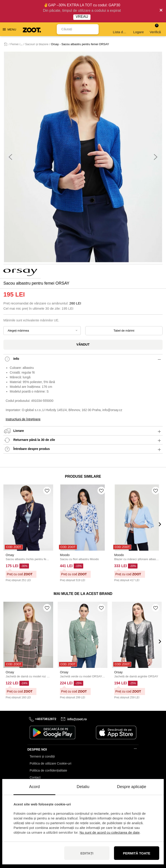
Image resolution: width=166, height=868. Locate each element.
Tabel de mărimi (124, 331)
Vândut (83, 344)
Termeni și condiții (42, 756)
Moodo (65, 555)
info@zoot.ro (77, 719)
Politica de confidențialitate (48, 770)
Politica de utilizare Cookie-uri (50, 763)
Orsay (10, 555)
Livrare (83, 431)
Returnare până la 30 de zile (83, 440)
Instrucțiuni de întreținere (23, 419)
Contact (35, 777)
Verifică (155, 29)
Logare (139, 29)
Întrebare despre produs (83, 449)
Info (83, 359)
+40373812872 (46, 719)
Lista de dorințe (120, 29)
